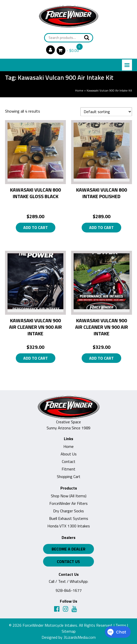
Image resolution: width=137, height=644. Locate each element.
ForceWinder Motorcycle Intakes (50, 625)
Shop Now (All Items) (69, 496)
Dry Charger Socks (68, 511)
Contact (69, 461)
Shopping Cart (69, 476)
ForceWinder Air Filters (68, 503)
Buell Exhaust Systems (69, 518)
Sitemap (69, 631)
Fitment (68, 469)
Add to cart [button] (36, 227)
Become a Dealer (68, 549)
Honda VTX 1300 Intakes (69, 526)
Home (79, 90)
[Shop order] (106, 112)
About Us (69, 454)
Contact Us (68, 561)
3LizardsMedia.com (80, 637)
